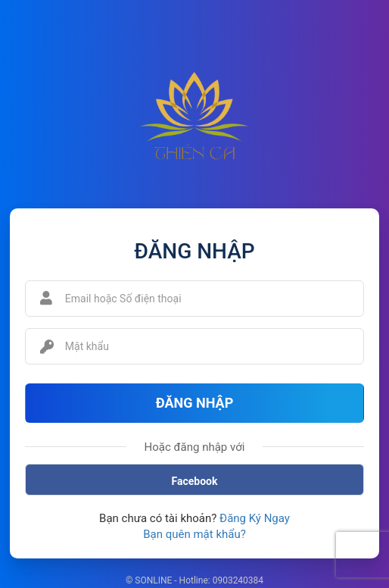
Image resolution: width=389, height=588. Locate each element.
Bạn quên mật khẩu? (194, 534)
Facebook (195, 481)
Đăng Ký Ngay (255, 518)
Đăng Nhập (195, 403)
